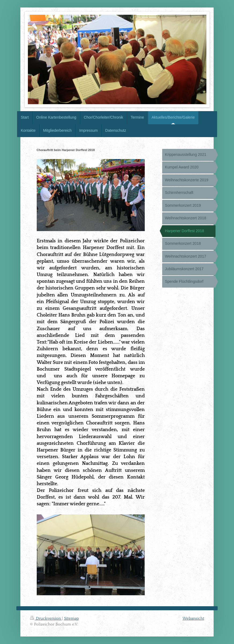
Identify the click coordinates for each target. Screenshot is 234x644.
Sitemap (71, 618)
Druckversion (46, 618)
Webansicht (193, 618)
